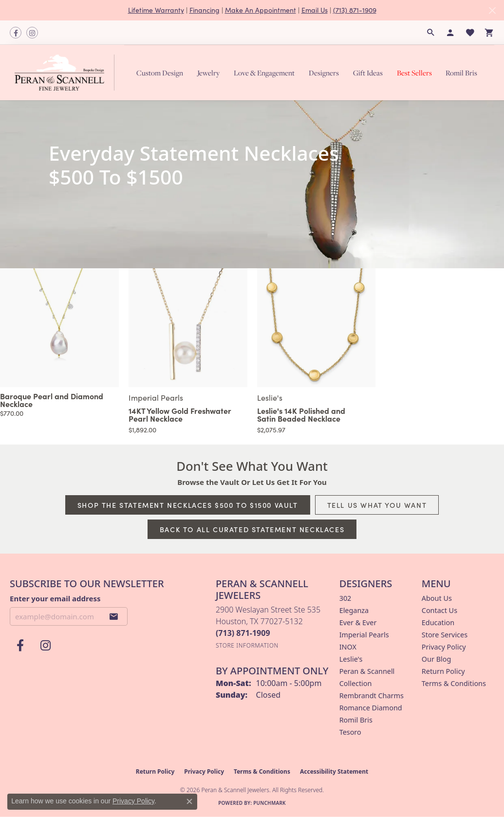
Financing (205, 10)
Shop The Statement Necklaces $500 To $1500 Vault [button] (188, 505)
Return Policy (443, 671)
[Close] (492, 10)
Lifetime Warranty (156, 10)
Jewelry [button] (208, 73)
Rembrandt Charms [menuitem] (372, 696)
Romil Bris (461, 73)
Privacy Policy (444, 647)
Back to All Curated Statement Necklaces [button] (252, 529)
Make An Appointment (261, 10)
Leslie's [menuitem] (351, 659)
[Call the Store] (243, 633)
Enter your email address (55, 598)
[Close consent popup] (189, 801)
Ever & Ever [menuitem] (358, 622)
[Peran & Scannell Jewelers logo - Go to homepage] (67, 73)
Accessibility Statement (334, 771)
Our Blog (436, 659)
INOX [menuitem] (348, 647)
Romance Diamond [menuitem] (371, 708)
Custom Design (160, 73)
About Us (437, 598)
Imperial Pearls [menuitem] (364, 635)
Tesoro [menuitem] (350, 732)
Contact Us (439, 610)
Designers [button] (324, 73)
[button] (431, 33)
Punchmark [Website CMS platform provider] (270, 803)
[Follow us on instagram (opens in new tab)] (32, 33)
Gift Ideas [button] (368, 73)
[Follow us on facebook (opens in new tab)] (16, 33)
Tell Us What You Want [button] (377, 505)
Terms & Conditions (454, 683)
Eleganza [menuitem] (354, 610)
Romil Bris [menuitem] (356, 720)
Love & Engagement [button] (264, 73)
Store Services (445, 635)
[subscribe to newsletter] (114, 616)
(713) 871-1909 (355, 10)
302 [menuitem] (345, 598)
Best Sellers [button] (414, 73)
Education (438, 622)
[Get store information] (247, 645)
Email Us (315, 10)
